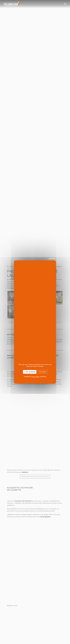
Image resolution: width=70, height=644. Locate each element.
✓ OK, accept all (30, 372)
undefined (52, 259)
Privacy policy (35, 377)
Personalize (43, 372)
